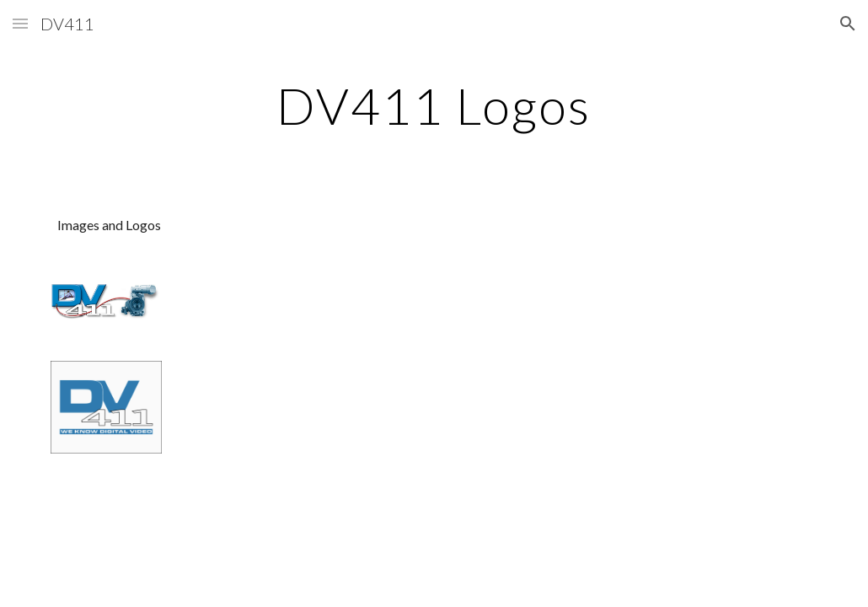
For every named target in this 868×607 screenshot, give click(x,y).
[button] (20, 23)
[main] (434, 105)
